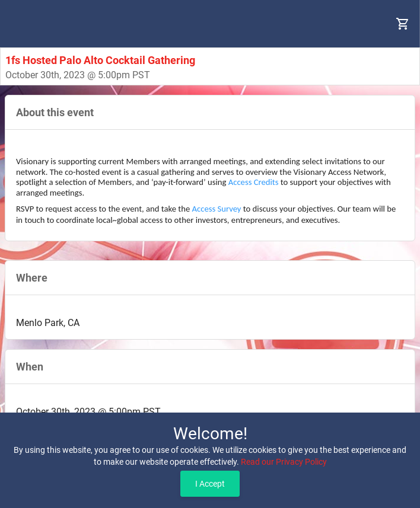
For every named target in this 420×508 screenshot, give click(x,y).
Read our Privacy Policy (284, 462)
